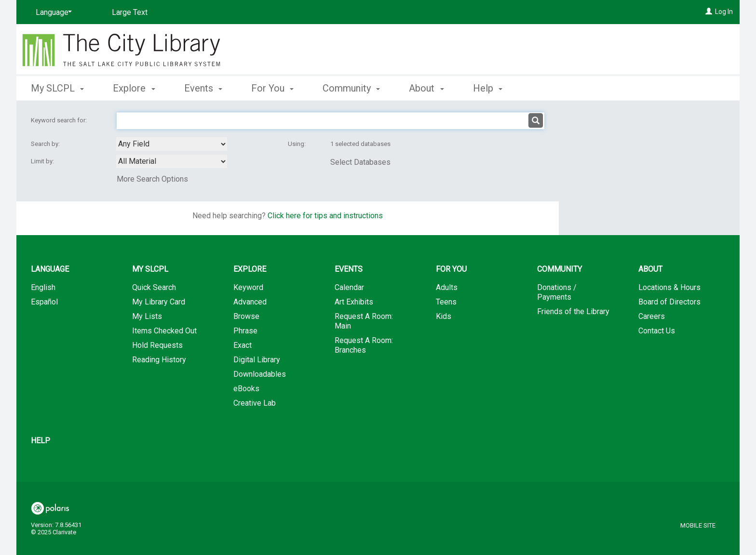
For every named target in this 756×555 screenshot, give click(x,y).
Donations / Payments (557, 292)
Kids (444, 316)
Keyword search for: (60, 120)
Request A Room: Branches (364, 345)
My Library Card (159, 302)
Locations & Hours (669, 287)
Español (44, 302)
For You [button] (272, 88)
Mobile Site (698, 525)
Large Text (130, 12)
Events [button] (203, 88)
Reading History (159, 360)
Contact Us (657, 331)
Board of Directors (669, 302)
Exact (243, 345)
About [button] (426, 88)
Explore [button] (134, 88)
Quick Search (154, 287)
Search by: (46, 144)
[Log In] (709, 12)
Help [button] (488, 88)
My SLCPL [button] (57, 88)
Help (40, 441)
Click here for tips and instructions (325, 216)
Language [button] (50, 269)
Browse (246, 316)
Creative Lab (255, 403)
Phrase (245, 331)
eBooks (246, 389)
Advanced (250, 302)
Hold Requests (157, 345)
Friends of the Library (573, 311)
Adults (447, 287)
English (43, 287)
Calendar (349, 287)
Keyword (248, 287)
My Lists (147, 316)
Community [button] (351, 88)
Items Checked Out (164, 331)
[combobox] (172, 144)
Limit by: (43, 161)
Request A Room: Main (364, 321)
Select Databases (360, 162)
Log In (724, 12)
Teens (446, 302)
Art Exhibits (354, 302)
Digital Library (257, 360)
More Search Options (152, 179)
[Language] (52, 13)
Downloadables (260, 374)
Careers (652, 316)
